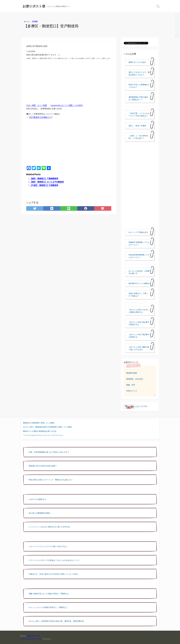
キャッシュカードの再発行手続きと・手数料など (48, 607)
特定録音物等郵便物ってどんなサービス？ (139, 256)
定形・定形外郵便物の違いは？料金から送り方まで (49, 452)
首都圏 (35, 21)
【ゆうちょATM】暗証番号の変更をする (139, 323)
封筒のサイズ (132, 391)
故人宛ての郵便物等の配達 (39, 513)
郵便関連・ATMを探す (135, 379)
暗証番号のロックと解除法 (139, 283)
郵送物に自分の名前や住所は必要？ (43, 466)
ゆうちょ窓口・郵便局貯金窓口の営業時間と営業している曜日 (48, 427)
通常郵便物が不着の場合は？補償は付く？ (138, 98)
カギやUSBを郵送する (37, 499)
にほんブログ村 (135, 406)
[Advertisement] (69, 143)
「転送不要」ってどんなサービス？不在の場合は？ (139, 115)
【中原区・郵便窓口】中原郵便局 (44, 185)
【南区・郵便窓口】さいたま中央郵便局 (47, 182)
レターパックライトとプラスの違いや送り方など (48, 546)
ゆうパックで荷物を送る (138, 232)
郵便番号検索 (132, 373)
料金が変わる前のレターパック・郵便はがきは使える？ (51, 480)
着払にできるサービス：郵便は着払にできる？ (139, 73)
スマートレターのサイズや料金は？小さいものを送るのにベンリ (54, 560)
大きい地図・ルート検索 (37, 105)
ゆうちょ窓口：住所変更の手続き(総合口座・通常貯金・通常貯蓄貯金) (56, 621)
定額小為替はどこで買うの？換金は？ (138, 295)
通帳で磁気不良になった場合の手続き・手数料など (49, 594)
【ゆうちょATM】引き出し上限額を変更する (139, 311)
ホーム (27, 21)
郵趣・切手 (131, 385)
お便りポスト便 (33, 636)
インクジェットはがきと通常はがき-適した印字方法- (50, 527)
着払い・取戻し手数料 (137, 126)
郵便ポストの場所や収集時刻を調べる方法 (40, 431)
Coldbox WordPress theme (31, 639)
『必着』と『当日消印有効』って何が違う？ (138, 137)
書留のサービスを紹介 (137, 62)
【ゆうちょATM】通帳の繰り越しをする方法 (139, 348)
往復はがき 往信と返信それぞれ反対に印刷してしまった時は (53, 574)
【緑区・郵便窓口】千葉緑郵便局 (44, 178)
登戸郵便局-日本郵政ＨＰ (41, 117)
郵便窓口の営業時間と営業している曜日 (39, 423)
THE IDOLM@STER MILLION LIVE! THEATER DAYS (43, 435)
